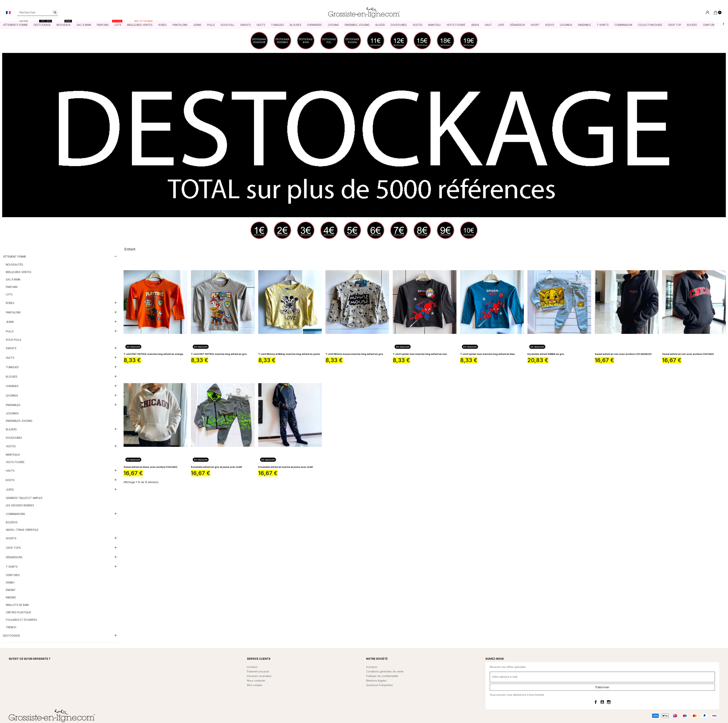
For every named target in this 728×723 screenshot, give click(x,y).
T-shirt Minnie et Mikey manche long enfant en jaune (289, 354)
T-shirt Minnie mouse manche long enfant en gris (354, 354)
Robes (10, 303)
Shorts (11, 538)
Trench (11, 627)
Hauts (10, 471)
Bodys (10, 480)
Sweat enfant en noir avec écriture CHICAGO (688, 354)
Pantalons (13, 313)
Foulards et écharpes (21, 620)
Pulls (10, 331)
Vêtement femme (15, 257)
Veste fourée (15, 462)
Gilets (10, 358)
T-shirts (12, 567)
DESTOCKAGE (11, 636)
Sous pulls (14, 340)
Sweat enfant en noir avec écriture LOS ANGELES (623, 354)
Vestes (11, 446)
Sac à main (13, 280)
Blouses (12, 377)
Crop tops (13, 548)
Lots (9, 295)
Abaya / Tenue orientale (22, 530)
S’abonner (602, 687)
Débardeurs (14, 557)
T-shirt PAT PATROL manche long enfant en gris (219, 354)
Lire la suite (16, 672)
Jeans (10, 322)
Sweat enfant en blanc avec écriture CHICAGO (150, 467)
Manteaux (13, 455)
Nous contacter (256, 681)
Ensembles (13, 405)
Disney (10, 583)
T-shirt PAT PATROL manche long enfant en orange (153, 354)
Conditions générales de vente (385, 672)
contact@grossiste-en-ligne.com (37, 683)
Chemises (12, 386)
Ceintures (13, 575)
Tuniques (12, 367)
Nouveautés (14, 265)
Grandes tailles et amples (24, 498)
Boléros (12, 522)
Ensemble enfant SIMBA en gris (546, 354)
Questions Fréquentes (379, 685)
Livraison (252, 667)
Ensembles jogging (19, 421)
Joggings (12, 414)
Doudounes (14, 438)
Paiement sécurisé (258, 672)
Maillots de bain (17, 605)
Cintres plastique (18, 613)
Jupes (10, 490)
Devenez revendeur (259, 676)
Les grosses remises (20, 506)
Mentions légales (376, 681)
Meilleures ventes (19, 272)
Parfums (12, 287)
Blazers (11, 430)
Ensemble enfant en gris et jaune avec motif (216, 467)
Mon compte (255, 685)
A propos (372, 667)
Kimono (11, 598)
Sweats (11, 348)
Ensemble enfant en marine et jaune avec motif (286, 467)
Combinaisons (15, 514)
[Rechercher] (37, 12)
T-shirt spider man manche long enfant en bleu (487, 354)
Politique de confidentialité (382, 676)
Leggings (12, 396)
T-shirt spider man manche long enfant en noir (420, 354)
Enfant (11, 590)
